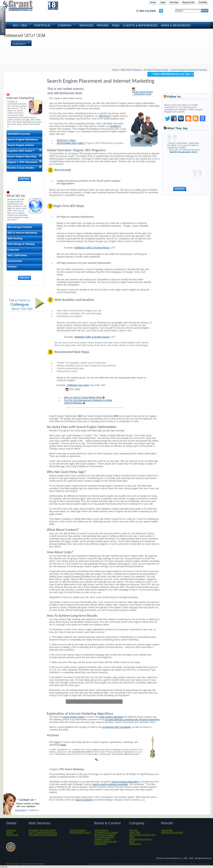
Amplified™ (115, 126)
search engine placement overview (189, 70)
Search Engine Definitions (23, 139)
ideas (63, 745)
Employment (135, 844)
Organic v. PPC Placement (22, 162)
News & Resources (176, 25)
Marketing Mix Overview (140, 839)
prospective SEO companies (116, 727)
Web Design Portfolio (20, 227)
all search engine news (156, 70)
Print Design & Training (21, 244)
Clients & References (140, 25)
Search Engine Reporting (22, 156)
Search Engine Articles (21, 145)
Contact (20, 43)
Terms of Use (12, 835)
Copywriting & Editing (104, 837)
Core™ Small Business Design (43, 832)
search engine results (74, 717)
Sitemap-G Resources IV (181, 864)
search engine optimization (125, 782)
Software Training (103, 839)
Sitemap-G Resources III (161, 864)
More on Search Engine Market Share (85, 397)
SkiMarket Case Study (78, 385)
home (115, 70)
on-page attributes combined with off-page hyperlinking (132, 720)
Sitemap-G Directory (96, 864)
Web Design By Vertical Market (43, 835)
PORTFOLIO (43, 25)
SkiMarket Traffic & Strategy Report (92, 248)
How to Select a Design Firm (142, 835)
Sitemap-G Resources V (202, 864)
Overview (134, 830)
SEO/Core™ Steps (66, 140)
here (57, 742)
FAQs (116, 25)
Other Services (101, 830)
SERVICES (86, 25)
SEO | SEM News (17, 255)
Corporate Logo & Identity (106, 832)
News (132, 841)
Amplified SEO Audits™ (21, 151)
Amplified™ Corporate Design (42, 830)
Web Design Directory (122, 864)
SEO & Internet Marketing (22, 233)
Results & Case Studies (21, 168)
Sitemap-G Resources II (141, 864)
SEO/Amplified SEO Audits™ (71, 143)
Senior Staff (135, 832)
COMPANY (66, 25)
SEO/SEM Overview (19, 134)
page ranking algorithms (112, 717)
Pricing (103, 25)
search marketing (84, 800)
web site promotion (131, 70)
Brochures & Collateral (105, 835)
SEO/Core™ (105, 116)
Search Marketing (78, 830)
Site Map (108, 864)
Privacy (10, 832)
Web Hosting (15, 238)
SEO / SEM (21, 25)
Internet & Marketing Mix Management (106, 843)
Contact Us (11, 830)
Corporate (13, 250)
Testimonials (15, 261)
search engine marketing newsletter (110, 784)
